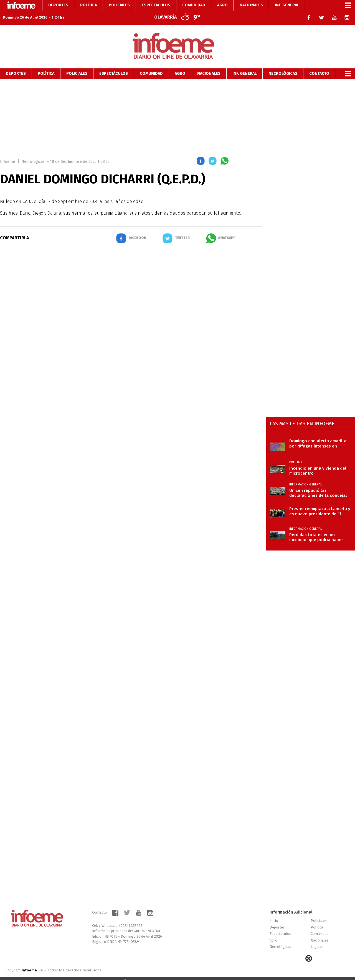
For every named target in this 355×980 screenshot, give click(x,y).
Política (46, 64)
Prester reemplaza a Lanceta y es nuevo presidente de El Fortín (320, 501)
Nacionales (209, 64)
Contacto (319, 64)
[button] (201, 152)
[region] (177, 107)
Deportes (16, 64)
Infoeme (7, 152)
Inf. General (244, 64)
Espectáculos (114, 64)
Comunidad (151, 64)
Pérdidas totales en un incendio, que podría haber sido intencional (316, 528)
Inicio (274, 911)
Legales (317, 937)
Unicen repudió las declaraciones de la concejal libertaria (318, 483)
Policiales (77, 64)
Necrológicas (283, 64)
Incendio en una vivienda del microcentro (318, 461)
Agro (180, 64)
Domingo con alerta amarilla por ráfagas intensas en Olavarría (318, 434)
